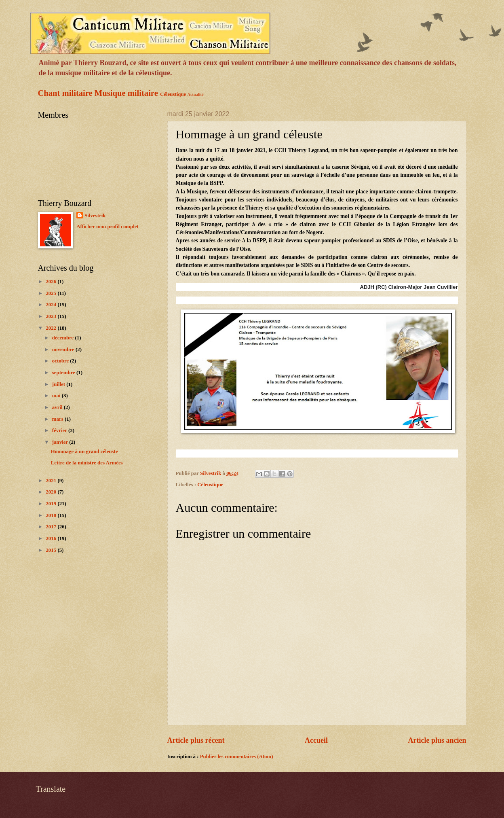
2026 (52, 282)
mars (58, 419)
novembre (64, 350)
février (60, 430)
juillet (59, 384)
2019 (52, 504)
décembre (64, 338)
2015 (52, 550)
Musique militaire (126, 93)
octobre (61, 361)
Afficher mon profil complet (108, 227)
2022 (52, 328)
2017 (52, 527)
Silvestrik (95, 216)
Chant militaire (65, 93)
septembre (64, 373)
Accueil (316, 740)
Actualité (196, 94)
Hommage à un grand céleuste (84, 451)
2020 (52, 492)
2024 (52, 305)
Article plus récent (196, 740)
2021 (52, 481)
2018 (52, 515)
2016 (52, 538)
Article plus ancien (437, 740)
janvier (61, 442)
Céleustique (173, 94)
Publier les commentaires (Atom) (237, 757)
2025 (52, 293)
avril (58, 407)
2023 (52, 316)
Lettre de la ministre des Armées (87, 463)
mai (57, 396)
